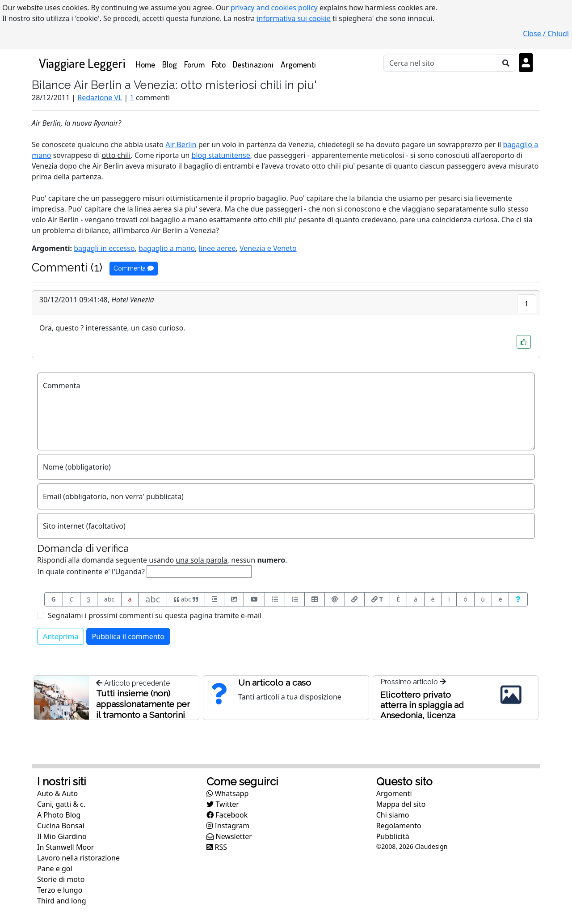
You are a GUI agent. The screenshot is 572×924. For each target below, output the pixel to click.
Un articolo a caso (275, 682)
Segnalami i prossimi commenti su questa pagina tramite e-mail (155, 615)
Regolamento (399, 826)
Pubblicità (393, 836)
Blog (170, 64)
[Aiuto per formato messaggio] (518, 599)
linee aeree (217, 248)
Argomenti (298, 64)
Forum (194, 64)
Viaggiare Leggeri (82, 63)
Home (147, 64)
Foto (219, 64)
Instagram (228, 826)
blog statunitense (221, 155)
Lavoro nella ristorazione (78, 858)
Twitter (223, 804)
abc (109, 599)
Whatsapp (227, 793)
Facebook (227, 815)
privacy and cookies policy (274, 8)
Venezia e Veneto (268, 248)
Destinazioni (253, 64)
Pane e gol (55, 869)
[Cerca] (440, 63)
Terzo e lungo (60, 890)
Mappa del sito (401, 804)
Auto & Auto (57, 793)
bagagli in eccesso (104, 248)
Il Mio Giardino (62, 836)
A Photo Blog (59, 815)
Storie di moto (61, 879)
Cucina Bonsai (61, 826)
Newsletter (229, 836)
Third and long (62, 901)
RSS (217, 847)
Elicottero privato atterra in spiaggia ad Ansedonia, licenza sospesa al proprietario (426, 710)
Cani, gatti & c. (61, 804)
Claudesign (431, 846)
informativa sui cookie (294, 18)
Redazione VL (100, 97)
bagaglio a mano (167, 248)
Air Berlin (181, 144)
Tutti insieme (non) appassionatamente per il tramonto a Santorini (143, 704)
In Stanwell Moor (65, 847)
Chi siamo (393, 815)
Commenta (134, 268)
